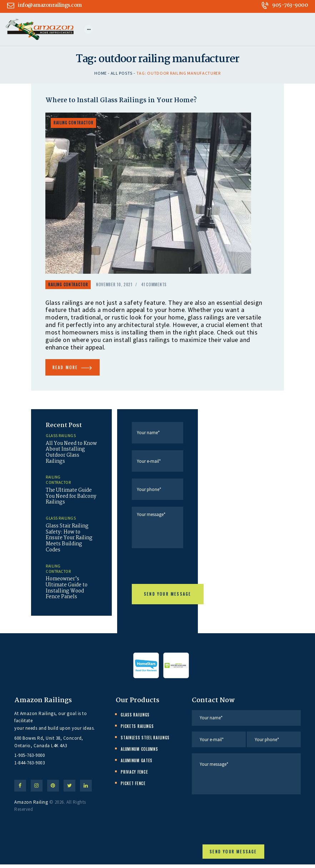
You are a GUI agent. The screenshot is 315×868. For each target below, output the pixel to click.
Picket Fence (133, 786)
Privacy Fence (134, 775)
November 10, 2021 (114, 285)
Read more (68, 369)
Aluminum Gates (137, 763)
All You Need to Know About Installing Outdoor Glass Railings (69, 455)
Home (101, 73)
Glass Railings (61, 438)
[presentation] (186, 571)
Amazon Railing (31, 807)
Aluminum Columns (139, 752)
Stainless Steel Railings (145, 740)
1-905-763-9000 (29, 758)
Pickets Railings (137, 729)
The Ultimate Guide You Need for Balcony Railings (70, 500)
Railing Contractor (74, 123)
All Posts (122, 73)
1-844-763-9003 (29, 766)
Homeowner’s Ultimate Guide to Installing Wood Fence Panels (68, 594)
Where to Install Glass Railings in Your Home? (123, 101)
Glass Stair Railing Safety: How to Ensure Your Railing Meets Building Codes (71, 543)
